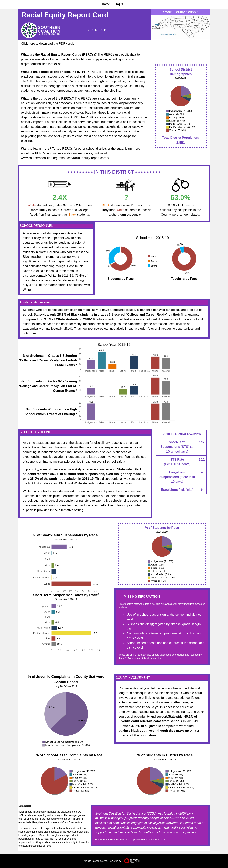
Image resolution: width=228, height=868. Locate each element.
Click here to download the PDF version (49, 44)
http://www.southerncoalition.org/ (148, 840)
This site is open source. (95, 861)
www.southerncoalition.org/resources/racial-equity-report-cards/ (65, 158)
